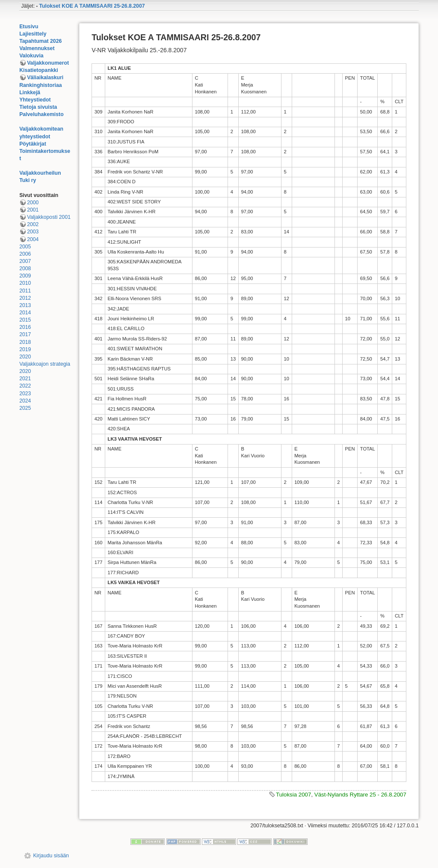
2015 (25, 320)
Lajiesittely (33, 34)
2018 (25, 342)
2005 (25, 247)
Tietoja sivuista (38, 107)
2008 (25, 268)
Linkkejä (30, 92)
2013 (25, 305)
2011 (25, 291)
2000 (33, 203)
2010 (25, 283)
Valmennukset (37, 48)
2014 (25, 313)
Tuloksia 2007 (293, 795)
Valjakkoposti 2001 (49, 217)
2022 (25, 386)
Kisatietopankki (39, 70)
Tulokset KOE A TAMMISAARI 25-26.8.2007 (92, 6)
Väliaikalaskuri (45, 78)
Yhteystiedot (35, 100)
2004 (33, 239)
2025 (25, 408)
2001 (33, 210)
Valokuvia (31, 56)
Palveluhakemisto (41, 114)
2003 (33, 232)
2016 (25, 327)
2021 (25, 379)
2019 (25, 349)
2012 (25, 298)
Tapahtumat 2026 (40, 41)
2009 (25, 276)
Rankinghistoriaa (40, 85)
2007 (25, 261)
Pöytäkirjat (33, 144)
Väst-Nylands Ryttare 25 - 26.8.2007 (360, 795)
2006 (25, 254)
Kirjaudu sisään (51, 856)
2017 (25, 334)
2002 (33, 224)
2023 (25, 394)
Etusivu (29, 27)
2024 (25, 401)
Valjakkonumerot (48, 63)
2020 (25, 357)
